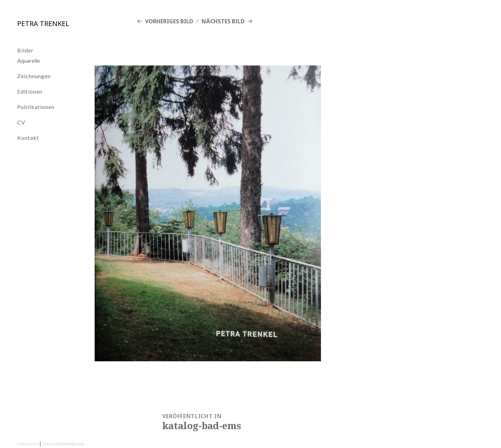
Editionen (30, 91)
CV (21, 122)
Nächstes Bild (223, 21)
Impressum (28, 444)
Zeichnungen (34, 76)
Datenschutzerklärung (63, 444)
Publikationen (36, 107)
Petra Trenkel (43, 23)
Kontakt (28, 138)
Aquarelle (28, 60)
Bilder (25, 50)
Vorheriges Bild (169, 21)
